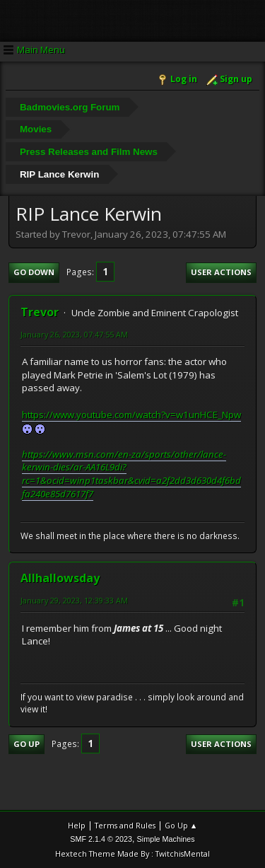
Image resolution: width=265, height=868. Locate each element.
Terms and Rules (125, 825)
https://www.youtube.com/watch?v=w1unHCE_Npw (131, 415)
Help (77, 825)
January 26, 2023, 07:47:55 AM (74, 334)
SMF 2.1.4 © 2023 (101, 839)
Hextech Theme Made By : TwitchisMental (132, 853)
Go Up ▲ (181, 825)
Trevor (40, 312)
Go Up (26, 744)
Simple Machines (166, 839)
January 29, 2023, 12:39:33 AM (74, 600)
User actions (221, 272)
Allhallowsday (60, 578)
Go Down (34, 272)
